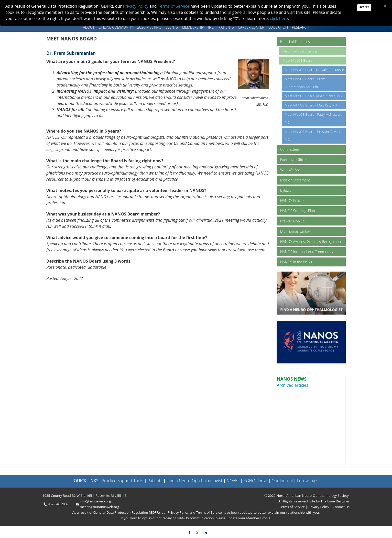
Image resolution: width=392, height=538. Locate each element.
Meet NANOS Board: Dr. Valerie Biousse (314, 70)
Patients (226, 27)
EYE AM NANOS (293, 221)
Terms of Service (292, 507)
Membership (193, 27)
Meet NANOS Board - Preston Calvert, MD (313, 136)
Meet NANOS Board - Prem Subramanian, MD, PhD (305, 83)
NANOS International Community (307, 252)
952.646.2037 (58, 504)
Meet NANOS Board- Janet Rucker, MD (313, 96)
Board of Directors (295, 42)
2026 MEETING (149, 27)
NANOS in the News (296, 262)
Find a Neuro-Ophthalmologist (195, 481)
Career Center (251, 27)
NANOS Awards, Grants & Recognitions (311, 241)
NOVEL (233, 481)
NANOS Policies (293, 201)
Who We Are (290, 170)
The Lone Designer (335, 501)
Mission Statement (295, 180)
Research (301, 27)
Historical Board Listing (300, 51)
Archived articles (293, 385)
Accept (364, 7)
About (89, 27)
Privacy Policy (318, 507)
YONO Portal (255, 481)
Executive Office (293, 160)
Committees (290, 149)
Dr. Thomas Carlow (295, 231)
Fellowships (308, 481)
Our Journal (282, 481)
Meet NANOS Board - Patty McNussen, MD (313, 118)
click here (279, 18)
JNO (211, 27)
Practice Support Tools (123, 481)
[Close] (385, 6)
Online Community (116, 27)
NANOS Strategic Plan (298, 211)
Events (172, 27)
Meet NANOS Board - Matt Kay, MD (311, 105)
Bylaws (286, 190)
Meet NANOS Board (298, 60)
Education (278, 27)
